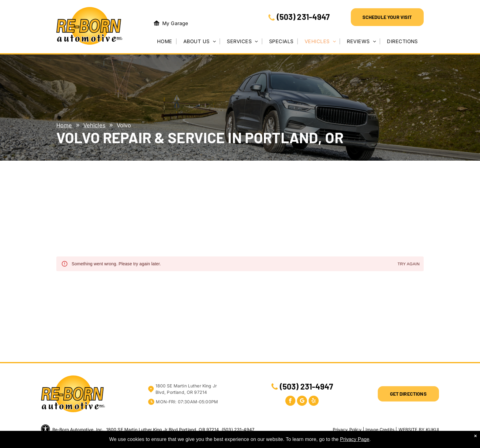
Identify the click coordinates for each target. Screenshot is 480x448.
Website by (412, 429)
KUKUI (432, 429)
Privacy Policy (347, 429)
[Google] (302, 401)
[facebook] (290, 401)
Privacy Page (355, 439)
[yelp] (314, 401)
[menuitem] (167, 41)
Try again (409, 264)
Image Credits (380, 429)
